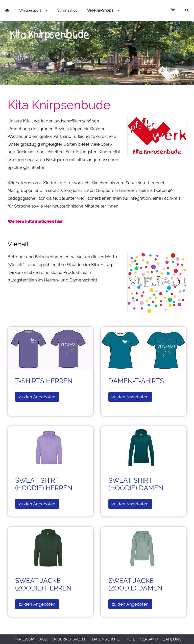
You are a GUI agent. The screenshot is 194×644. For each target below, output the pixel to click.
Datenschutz (106, 639)
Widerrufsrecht (70, 639)
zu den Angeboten (37, 397)
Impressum (23, 639)
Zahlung (172, 639)
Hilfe (130, 639)
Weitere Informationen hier (35, 221)
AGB (43, 639)
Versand (149, 639)
